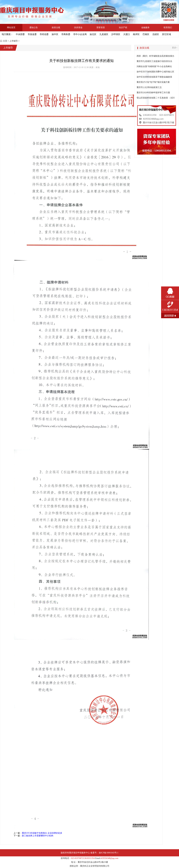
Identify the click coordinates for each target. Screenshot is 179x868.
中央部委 (20, 34)
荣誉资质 (101, 28)
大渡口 (127, 34)
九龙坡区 (104, 34)
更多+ (175, 48)
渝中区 (55, 34)
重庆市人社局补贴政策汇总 (149, 87)
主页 (5, 41)
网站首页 (11, 28)
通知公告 (34, 28)
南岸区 (136, 34)
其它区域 (166, 34)
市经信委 (44, 34)
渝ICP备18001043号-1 (109, 853)
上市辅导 (14, 41)
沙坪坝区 (116, 34)
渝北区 (93, 34)
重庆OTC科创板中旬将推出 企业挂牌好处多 (42, 833)
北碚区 (156, 34)
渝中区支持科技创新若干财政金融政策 (154, 77)
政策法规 (56, 28)
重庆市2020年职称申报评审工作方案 (154, 93)
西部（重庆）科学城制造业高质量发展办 (155, 56)
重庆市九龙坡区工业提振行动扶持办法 (154, 61)
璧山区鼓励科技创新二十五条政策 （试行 (156, 98)
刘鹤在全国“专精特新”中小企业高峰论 (154, 66)
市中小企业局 (80, 34)
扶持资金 (78, 28)
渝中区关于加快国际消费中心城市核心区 (155, 72)
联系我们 (168, 28)
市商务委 (66, 34)
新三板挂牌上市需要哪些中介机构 (38, 836)
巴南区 (146, 34)
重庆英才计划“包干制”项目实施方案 (153, 82)
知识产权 (123, 28)
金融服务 (145, 28)
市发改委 (32, 34)
